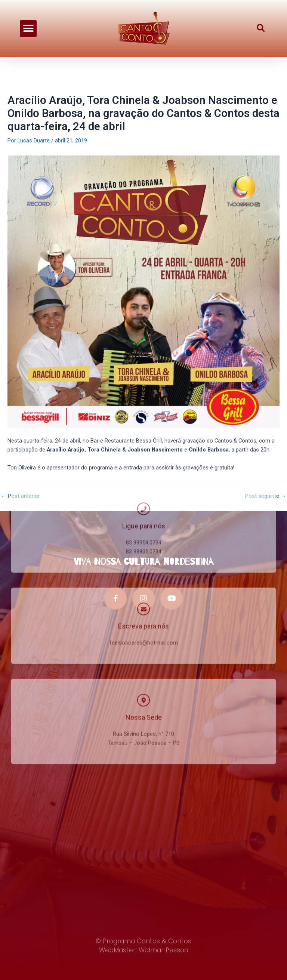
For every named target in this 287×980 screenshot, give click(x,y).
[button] (28, 24)
